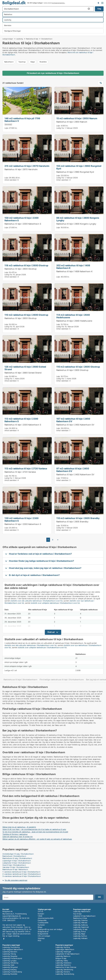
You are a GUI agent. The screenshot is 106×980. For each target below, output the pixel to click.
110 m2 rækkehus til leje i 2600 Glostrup (26, 315)
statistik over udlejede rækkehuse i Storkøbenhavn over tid (55, 603)
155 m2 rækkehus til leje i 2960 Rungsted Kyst (79, 167)
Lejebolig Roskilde (10, 974)
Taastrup (22, 62)
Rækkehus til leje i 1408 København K (75, 271)
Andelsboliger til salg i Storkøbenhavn (18, 854)
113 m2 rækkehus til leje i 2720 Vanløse (26, 468)
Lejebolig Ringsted (10, 967)
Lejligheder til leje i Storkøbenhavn (17, 863)
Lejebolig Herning (63, 947)
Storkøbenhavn (47, 39)
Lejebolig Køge (79, 934)
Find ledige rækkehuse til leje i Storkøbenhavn (62, 680)
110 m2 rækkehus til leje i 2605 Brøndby (78, 518)
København (9, 62)
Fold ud (51, 632)
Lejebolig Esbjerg (9, 970)
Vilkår (40, 916)
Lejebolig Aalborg (80, 925)
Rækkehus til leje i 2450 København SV (75, 425)
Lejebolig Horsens (63, 972)
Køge (33, 62)
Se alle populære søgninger (16, 880)
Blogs (40, 927)
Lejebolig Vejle (8, 965)
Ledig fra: (60, 128)
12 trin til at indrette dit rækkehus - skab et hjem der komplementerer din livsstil (35, 832)
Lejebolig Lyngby (9, 961)
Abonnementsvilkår (46, 918)
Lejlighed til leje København (84, 916)
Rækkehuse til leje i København (15, 869)
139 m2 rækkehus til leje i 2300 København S (22, 519)
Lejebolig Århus (80, 931)
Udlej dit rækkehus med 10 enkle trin (18, 837)
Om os (40, 911)
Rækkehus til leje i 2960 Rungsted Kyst (75, 172)
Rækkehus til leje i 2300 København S (23, 224)
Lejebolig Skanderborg (65, 974)
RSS (39, 940)
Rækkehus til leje (32, 39)
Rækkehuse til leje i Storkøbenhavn (20, 680)
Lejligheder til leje (80, 929)
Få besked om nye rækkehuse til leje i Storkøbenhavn (53, 73)
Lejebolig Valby (62, 961)
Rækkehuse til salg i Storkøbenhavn (17, 858)
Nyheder (41, 925)
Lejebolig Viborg (9, 954)
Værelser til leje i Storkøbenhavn (16, 867)
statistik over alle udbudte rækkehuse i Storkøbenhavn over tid (36, 601)
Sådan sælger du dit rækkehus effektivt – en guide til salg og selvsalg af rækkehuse (37, 839)
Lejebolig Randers (10, 952)
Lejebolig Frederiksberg (12, 972)
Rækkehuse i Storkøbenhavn (14, 856)
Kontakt (41, 914)
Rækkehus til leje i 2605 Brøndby (72, 522)
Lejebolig (20, 39)
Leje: (6, 128)
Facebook (4, 939)
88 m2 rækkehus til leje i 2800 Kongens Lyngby (78, 219)
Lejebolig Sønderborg (64, 970)
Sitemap (41, 938)
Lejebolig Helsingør (63, 952)
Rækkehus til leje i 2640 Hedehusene (74, 321)
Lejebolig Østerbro (63, 965)
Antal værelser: (11, 180)
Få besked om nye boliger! (98, 3)
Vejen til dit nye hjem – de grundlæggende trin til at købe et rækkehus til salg (34, 829)
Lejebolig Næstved (81, 927)
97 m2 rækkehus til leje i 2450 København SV (73, 470)
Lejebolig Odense (80, 920)
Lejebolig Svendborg (11, 947)
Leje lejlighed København (13, 949)
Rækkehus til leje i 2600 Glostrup (21, 269)
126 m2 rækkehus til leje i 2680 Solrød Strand (25, 368)
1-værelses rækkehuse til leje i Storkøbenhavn (21, 872)
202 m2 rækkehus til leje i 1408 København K (73, 267)
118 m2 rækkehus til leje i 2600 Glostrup (26, 265)
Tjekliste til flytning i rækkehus (15, 834)
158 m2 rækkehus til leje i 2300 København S (22, 219)
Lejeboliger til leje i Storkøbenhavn (17, 861)
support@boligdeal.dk (12, 916)
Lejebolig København (82, 911)
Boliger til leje (61, 958)
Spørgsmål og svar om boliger (50, 929)
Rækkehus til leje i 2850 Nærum (72, 122)
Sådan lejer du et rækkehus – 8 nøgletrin (19, 827)
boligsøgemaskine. (58, 3)
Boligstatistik (43, 934)
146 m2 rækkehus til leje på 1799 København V (22, 120)
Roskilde (43, 62)
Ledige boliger (8, 39)
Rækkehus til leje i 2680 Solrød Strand (23, 373)
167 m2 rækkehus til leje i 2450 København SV (73, 420)
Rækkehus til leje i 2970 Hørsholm (21, 169)
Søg (99, 9)
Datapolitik (42, 920)
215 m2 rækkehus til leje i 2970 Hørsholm (27, 166)
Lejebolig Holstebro (63, 963)
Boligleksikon (43, 931)
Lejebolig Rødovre (63, 956)
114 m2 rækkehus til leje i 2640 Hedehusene (73, 316)
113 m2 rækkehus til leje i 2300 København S (21, 420)
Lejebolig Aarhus (80, 936)
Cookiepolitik (43, 923)
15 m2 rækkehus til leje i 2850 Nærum (77, 118)
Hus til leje (77, 914)
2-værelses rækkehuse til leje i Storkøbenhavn (22, 874)
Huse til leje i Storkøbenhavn (14, 865)
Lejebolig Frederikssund (12, 958)
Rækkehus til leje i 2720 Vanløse (20, 472)
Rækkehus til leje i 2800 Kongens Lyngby (76, 224)
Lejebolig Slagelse (10, 956)
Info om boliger (44, 936)
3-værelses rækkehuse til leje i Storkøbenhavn (22, 876)
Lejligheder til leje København (68, 954)
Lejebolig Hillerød (80, 923)
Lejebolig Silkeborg (10, 963)
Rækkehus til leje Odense (66, 967)
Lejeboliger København (65, 949)
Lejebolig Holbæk (80, 938)
